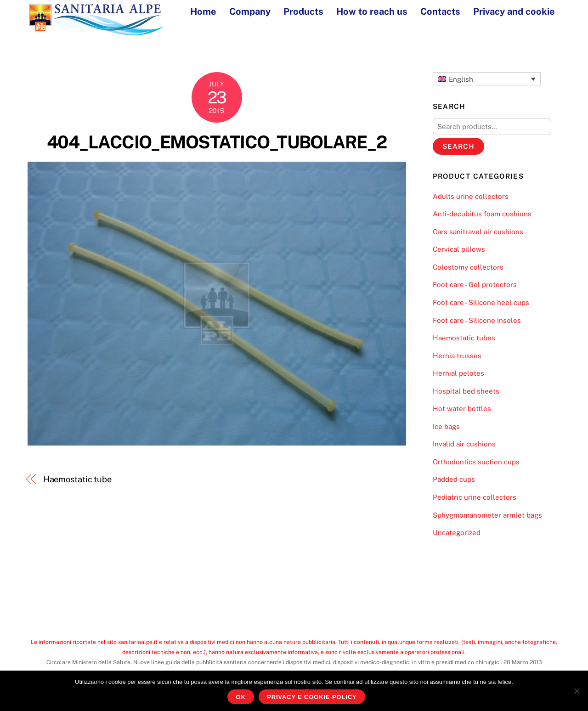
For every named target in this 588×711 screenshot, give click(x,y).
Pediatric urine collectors (475, 497)
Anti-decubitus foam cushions (482, 214)
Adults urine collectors (471, 196)
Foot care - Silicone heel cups (481, 302)
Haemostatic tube (78, 479)
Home (203, 11)
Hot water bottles (462, 409)
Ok (241, 697)
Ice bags (446, 426)
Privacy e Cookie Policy (312, 697)
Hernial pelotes (458, 373)
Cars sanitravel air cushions (478, 232)
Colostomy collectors (468, 267)
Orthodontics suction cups (476, 462)
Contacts (440, 11)
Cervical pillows (459, 249)
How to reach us (372, 11)
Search (458, 146)
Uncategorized (457, 533)
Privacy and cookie (514, 11)
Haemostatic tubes (464, 338)
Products (303, 11)
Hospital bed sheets (466, 391)
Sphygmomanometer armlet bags (487, 515)
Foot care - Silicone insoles (477, 320)
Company (250, 11)
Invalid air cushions (464, 444)
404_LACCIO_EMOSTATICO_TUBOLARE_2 (217, 142)
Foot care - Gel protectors (475, 285)
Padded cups (454, 479)
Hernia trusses (457, 356)
